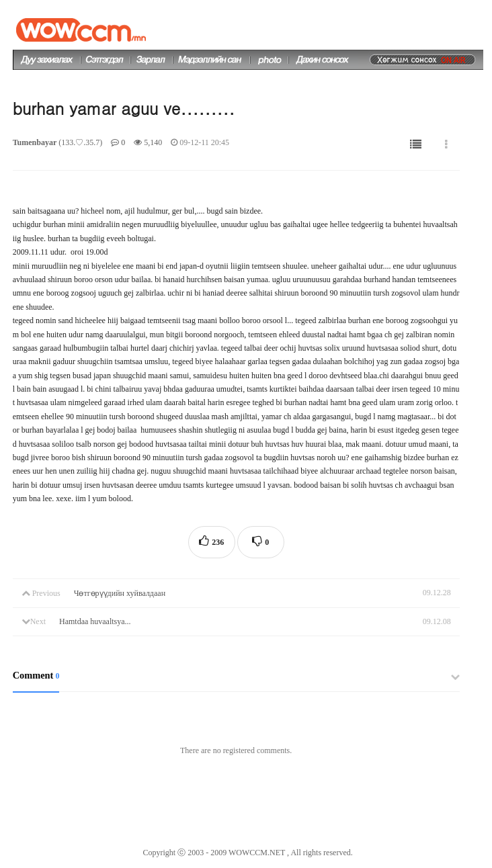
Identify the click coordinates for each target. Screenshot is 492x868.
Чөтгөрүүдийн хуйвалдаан (120, 593)
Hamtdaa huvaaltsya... (95, 621)
